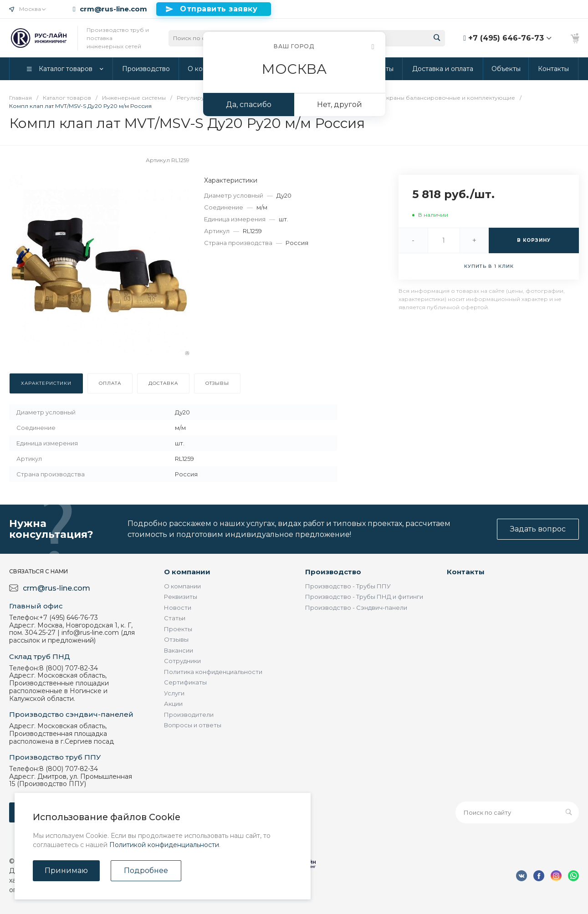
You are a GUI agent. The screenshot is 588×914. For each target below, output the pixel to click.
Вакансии (179, 650)
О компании (187, 572)
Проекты (178, 629)
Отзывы (176, 639)
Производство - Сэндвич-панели (356, 608)
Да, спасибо (249, 105)
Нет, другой (340, 105)
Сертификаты (185, 682)
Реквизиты (181, 597)
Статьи (175, 618)
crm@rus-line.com (113, 9)
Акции (173, 704)
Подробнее (146, 871)
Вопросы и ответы (193, 725)
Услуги (174, 693)
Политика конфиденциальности (213, 672)
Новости (178, 608)
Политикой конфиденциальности (164, 845)
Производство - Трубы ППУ (348, 586)
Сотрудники (182, 661)
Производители (189, 715)
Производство (333, 572)
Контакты (466, 572)
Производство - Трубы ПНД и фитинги (364, 597)
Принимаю (66, 871)
